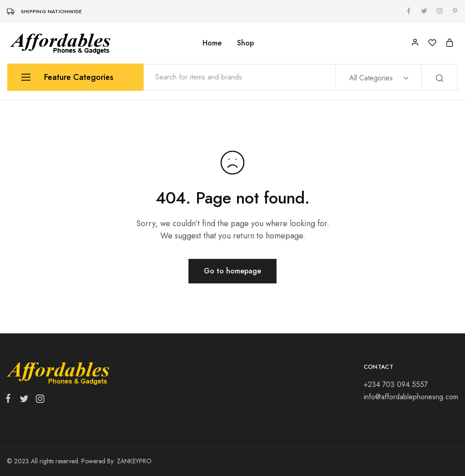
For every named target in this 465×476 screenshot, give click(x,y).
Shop (245, 43)
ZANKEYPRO (134, 461)
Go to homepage (232, 271)
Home (212, 43)
